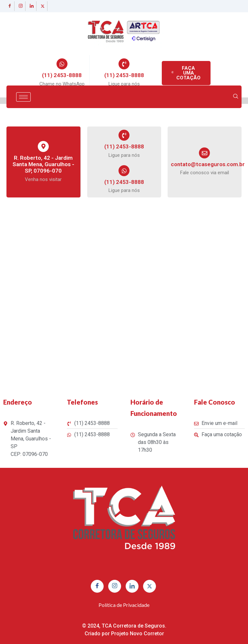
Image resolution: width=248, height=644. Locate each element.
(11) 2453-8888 (62, 75)
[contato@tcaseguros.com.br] (204, 153)
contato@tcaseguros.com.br (208, 164)
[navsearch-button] (236, 97)
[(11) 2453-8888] (62, 64)
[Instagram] (21, 6)
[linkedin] (32, 6)
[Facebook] (10, 6)
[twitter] (43, 6)
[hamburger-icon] (23, 97)
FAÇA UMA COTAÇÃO (186, 73)
